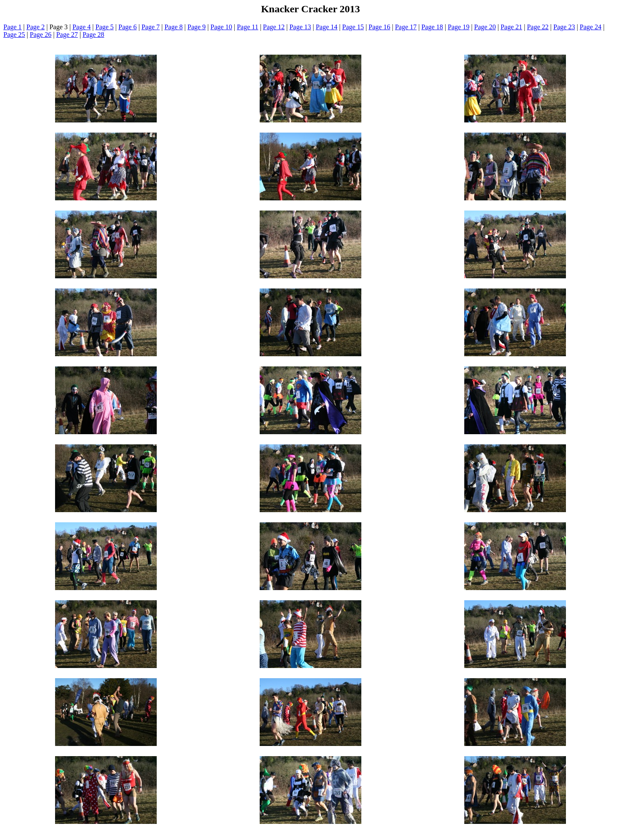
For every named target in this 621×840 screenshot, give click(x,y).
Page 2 (35, 27)
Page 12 (274, 27)
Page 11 (248, 27)
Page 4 (82, 27)
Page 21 (511, 27)
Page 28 (93, 35)
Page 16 (379, 27)
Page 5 (104, 27)
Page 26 (40, 35)
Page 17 (406, 27)
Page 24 (591, 27)
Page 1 (12, 27)
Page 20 (485, 27)
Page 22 (538, 27)
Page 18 (432, 27)
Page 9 (197, 27)
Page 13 (300, 27)
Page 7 (151, 27)
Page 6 (128, 27)
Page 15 (353, 27)
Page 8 (173, 27)
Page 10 (221, 27)
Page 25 (14, 35)
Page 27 (67, 35)
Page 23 (564, 27)
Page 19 (459, 27)
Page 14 (326, 27)
